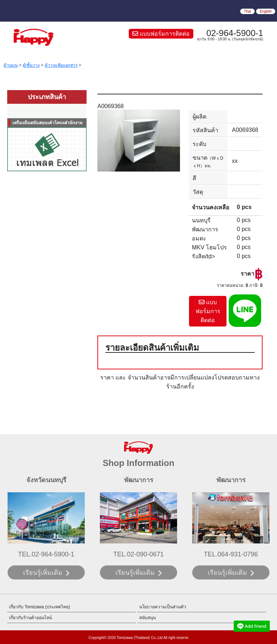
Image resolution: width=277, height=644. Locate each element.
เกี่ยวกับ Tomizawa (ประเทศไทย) (39, 607)
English (266, 11)
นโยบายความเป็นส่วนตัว (163, 607)
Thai (247, 11)
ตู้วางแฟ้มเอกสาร (61, 65)
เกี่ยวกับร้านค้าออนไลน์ (30, 618)
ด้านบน (11, 65)
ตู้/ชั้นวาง (31, 65)
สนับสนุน (148, 618)
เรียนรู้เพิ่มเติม (43, 573)
